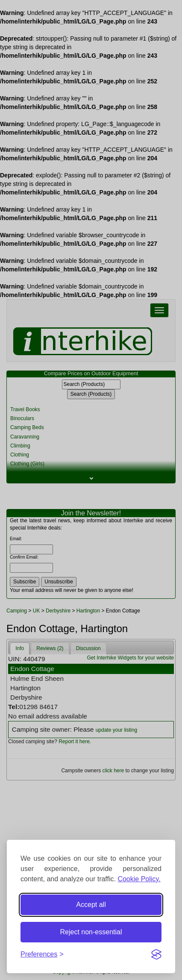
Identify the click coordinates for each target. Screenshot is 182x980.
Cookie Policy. (139, 879)
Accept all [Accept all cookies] (91, 905)
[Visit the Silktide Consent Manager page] (156, 954)
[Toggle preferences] (42, 955)
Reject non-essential (91, 932)
